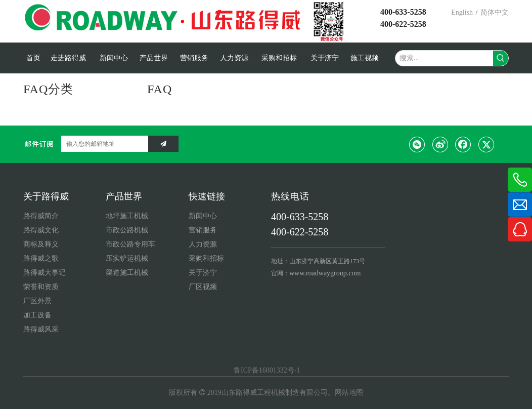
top (511, 365)
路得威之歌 (41, 258)
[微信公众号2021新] (331, 22)
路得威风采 (41, 329)
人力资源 (203, 244)
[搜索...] (444, 58)
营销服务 (203, 230)
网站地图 (349, 393)
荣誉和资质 (41, 287)
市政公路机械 (127, 230)
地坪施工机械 (127, 216)
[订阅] (163, 144)
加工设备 (37, 315)
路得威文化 (41, 230)
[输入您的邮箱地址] (102, 144)
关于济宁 (203, 273)
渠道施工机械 (127, 273)
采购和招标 (206, 258)
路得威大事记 (45, 273)
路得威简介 (41, 216)
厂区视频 (203, 287)
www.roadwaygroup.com (325, 273)
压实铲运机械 (127, 258)
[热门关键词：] (501, 58)
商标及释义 (41, 244)
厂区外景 (37, 301)
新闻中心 (203, 216)
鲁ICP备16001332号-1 (266, 370)
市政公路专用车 (130, 244)
